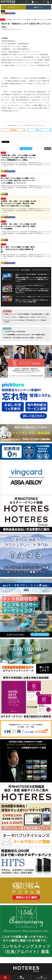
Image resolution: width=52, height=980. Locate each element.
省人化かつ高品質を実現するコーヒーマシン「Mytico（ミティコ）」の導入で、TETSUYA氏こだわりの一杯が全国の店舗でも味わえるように (32, 291)
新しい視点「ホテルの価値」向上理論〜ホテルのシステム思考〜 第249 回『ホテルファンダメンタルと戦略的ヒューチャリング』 (18, 181)
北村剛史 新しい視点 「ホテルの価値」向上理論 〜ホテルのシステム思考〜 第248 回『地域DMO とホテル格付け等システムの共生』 (18, 204)
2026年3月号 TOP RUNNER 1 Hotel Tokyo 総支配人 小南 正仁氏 (23, 338)
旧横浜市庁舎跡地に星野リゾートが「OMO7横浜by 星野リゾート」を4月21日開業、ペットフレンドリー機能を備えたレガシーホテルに (32, 279)
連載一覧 (47, 148)
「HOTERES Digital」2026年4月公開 (15, 332)
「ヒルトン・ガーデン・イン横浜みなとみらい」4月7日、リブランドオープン (26, 317)
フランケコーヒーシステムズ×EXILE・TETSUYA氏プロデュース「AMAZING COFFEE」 (25, 321)
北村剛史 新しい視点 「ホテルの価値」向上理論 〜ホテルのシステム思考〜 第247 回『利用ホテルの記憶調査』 (18, 226)
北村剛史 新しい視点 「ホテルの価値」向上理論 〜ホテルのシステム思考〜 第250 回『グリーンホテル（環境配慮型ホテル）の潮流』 (18, 158)
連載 (3, 11)
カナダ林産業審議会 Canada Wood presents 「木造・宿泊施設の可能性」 (25, 335)
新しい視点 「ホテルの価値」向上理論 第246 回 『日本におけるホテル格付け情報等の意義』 (18, 249)
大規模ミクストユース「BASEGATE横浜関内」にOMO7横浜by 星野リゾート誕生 (27, 314)
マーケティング (12, 13)
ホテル (3, 13)
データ (6, 13)
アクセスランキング (42, 978)
